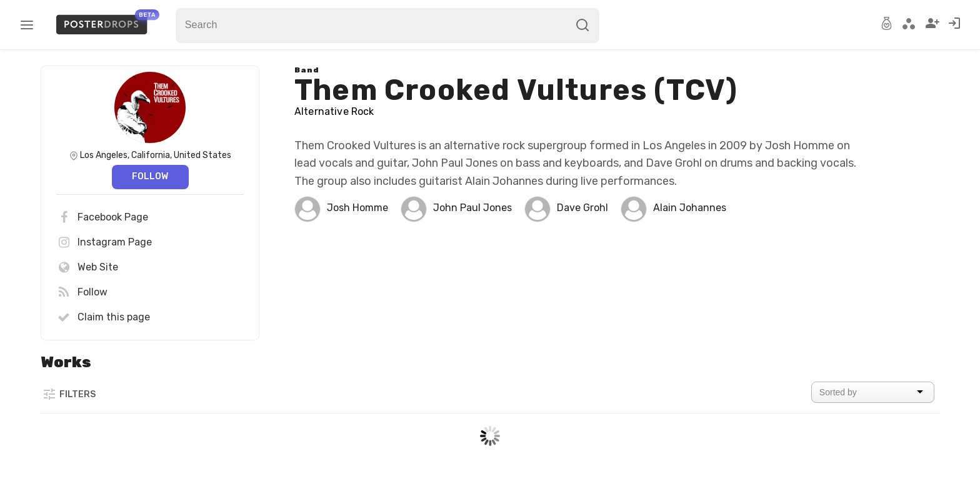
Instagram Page (104, 242)
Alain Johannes (690, 208)
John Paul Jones (472, 208)
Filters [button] (69, 394)
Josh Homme (357, 208)
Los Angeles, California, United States (156, 155)
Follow (150, 176)
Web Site (87, 267)
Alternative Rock (334, 111)
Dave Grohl (582, 208)
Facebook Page (102, 217)
